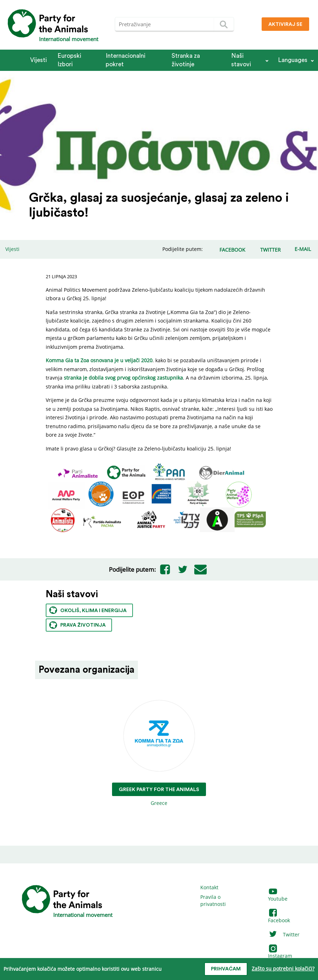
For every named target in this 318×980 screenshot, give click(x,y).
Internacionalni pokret (125, 60)
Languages (293, 60)
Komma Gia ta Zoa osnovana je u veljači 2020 (99, 360)
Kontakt (209, 887)
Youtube (278, 895)
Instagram (280, 953)
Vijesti (38, 60)
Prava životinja (77, 625)
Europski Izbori (69, 60)
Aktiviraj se (285, 24)
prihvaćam (226, 969)
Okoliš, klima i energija (88, 610)
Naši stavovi (241, 60)
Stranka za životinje (186, 60)
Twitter (284, 934)
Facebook (279, 917)
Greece (159, 753)
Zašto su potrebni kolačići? (283, 968)
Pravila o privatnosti (213, 900)
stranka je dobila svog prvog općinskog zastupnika (123, 378)
